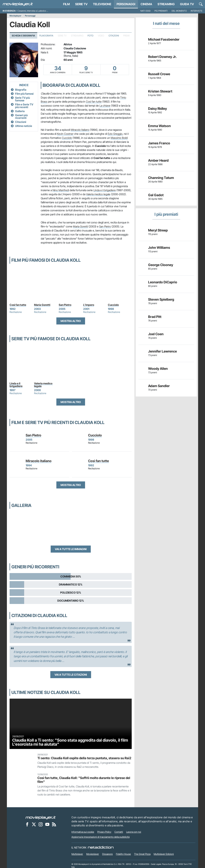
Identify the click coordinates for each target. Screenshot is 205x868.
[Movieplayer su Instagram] (41, 824)
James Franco (159, 143)
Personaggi (30, 16)
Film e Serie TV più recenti (24, 106)
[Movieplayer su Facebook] (27, 824)
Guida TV (187, 4)
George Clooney (161, 265)
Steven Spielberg (161, 299)
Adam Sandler (159, 386)
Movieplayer (16, 16)
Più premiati (161, 11)
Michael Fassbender (164, 39)
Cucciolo (67, 138)
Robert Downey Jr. (162, 57)
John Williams (159, 248)
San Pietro (105, 226)
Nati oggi (145, 11)
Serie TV (81, 4)
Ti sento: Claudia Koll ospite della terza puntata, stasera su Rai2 (84, 758)
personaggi (126, 4)
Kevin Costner (65, 134)
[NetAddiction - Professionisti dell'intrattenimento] (101, 848)
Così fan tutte (94, 102)
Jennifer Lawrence (162, 351)
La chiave (105, 106)
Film (66, 4)
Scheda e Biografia (23, 36)
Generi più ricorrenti (21, 116)
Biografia (21, 90)
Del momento (179, 11)
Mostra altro (71, 321)
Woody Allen (158, 369)
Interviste (197, 11)
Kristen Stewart (160, 91)
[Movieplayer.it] (18, 4)
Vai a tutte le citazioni (71, 675)
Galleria (20, 111)
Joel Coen (156, 334)
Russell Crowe (159, 74)
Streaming (166, 4)
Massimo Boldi (119, 138)
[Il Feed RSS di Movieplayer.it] (54, 824)
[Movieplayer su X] (34, 824)
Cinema (146, 4)
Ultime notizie (24, 126)
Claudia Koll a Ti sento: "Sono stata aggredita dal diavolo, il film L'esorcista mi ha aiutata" (70, 742)
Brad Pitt (155, 317)
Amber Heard (158, 160)
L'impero (89, 305)
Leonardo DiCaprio (163, 282)
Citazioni (114, 36)
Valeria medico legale (98, 194)
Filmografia (46, 36)
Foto (91, 36)
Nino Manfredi (61, 190)
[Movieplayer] (41, 817)
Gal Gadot (156, 195)
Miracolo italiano (80, 130)
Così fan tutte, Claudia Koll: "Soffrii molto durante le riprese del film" (84, 780)
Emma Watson (159, 126)
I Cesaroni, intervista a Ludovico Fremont (35, 11)
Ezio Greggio (115, 134)
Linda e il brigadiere (105, 190)
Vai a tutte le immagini (71, 549)
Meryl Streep (158, 230)
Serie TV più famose (22, 99)
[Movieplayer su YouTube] (47, 824)
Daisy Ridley (158, 109)
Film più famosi (24, 94)
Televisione (102, 4)
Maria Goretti (80, 226)
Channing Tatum (161, 178)
